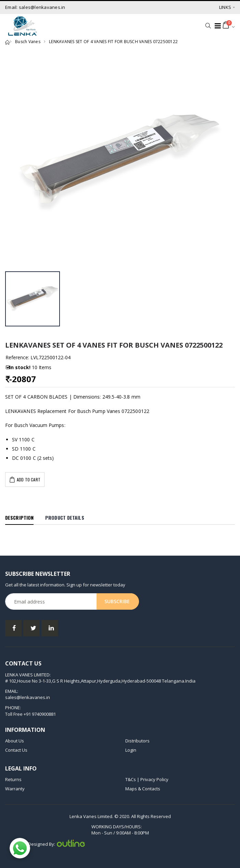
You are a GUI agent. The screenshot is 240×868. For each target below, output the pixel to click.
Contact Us (16, 750)
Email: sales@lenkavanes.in (35, 7)
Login (131, 750)
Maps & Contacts (143, 789)
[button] (206, 26)
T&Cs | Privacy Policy (147, 779)
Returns (13, 779)
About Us (15, 741)
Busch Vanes (28, 42)
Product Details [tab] (65, 517)
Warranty (15, 789)
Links (225, 7)
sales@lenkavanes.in (28, 697)
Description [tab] (19, 517)
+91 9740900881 (40, 714)
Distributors (137, 741)
